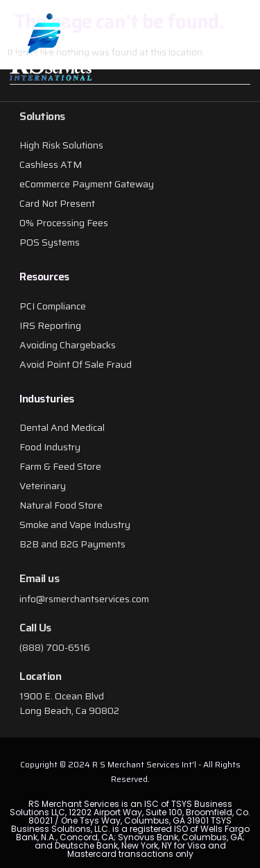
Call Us (35, 628)
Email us (39, 578)
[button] (231, 51)
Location (40, 676)
